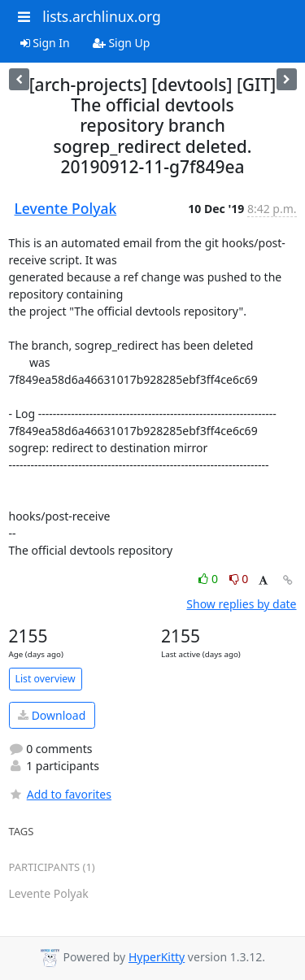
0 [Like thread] (209, 579)
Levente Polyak (66, 208)
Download (52, 715)
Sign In (45, 43)
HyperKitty (157, 957)
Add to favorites (60, 794)
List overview (46, 679)
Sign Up (122, 43)
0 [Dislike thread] (239, 579)
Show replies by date (241, 604)
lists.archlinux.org (102, 16)
